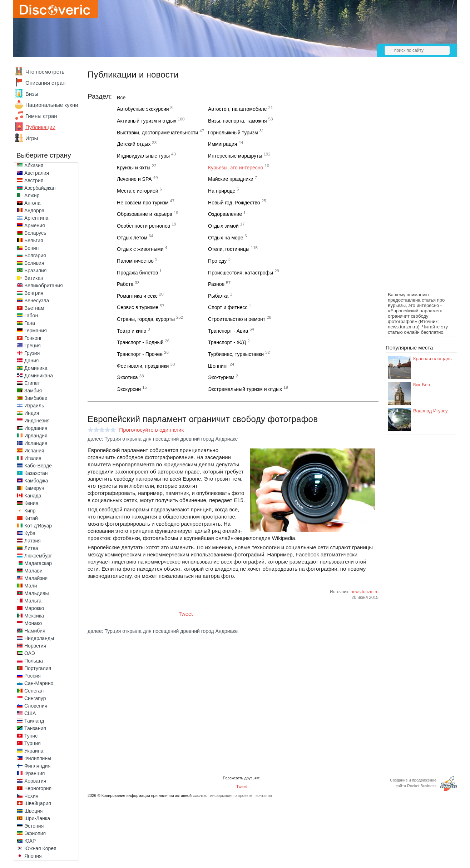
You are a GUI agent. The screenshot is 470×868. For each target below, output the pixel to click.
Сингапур (35, 698)
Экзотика (127, 377)
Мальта (33, 601)
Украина (34, 751)
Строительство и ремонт (237, 319)
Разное (216, 284)
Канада (33, 496)
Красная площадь (432, 359)
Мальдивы (37, 593)
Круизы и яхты (134, 168)
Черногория (38, 788)
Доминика (36, 368)
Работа (125, 284)
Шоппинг (218, 366)
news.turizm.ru (365, 592)
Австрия (34, 180)
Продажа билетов (137, 273)
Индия (32, 413)
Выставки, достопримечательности (157, 133)
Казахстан (36, 473)
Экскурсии (129, 389)
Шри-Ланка (37, 818)
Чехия (31, 796)
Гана (30, 323)
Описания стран (45, 83)
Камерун (34, 488)
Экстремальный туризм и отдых (245, 389)
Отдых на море (226, 238)
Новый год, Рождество (234, 203)
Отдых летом (132, 238)
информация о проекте (231, 795)
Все (121, 98)
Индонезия (37, 421)
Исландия (36, 443)
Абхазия (34, 165)
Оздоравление (225, 214)
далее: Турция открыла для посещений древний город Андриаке (163, 439)
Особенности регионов (144, 226)
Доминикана (39, 376)
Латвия (33, 541)
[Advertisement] (414, 181)
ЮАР (30, 841)
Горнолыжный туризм (233, 133)
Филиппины (38, 758)
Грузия (32, 353)
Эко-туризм (221, 377)
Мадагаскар (38, 563)
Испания (34, 451)
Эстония (34, 826)
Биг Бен (422, 385)
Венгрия (34, 293)
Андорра (34, 210)
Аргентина (36, 218)
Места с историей (138, 191)
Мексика (34, 616)
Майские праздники (231, 179)
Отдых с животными (140, 249)
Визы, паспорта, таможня (237, 121)
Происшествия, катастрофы (241, 273)
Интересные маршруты (235, 156)
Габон (31, 316)
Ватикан (34, 278)
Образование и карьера (145, 214)
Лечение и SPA (134, 179)
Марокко (34, 608)
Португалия (38, 668)
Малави (33, 571)
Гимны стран (41, 116)
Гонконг (33, 338)
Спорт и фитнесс (228, 307)
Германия (36, 331)
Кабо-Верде (38, 466)
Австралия (37, 173)
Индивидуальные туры (143, 156)
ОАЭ (30, 653)
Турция (33, 743)
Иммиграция (222, 144)
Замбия (33, 391)
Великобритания (44, 286)
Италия (33, 458)
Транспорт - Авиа (228, 331)
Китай (31, 518)
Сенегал (34, 691)
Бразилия (35, 271)
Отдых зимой (223, 226)
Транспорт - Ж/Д (227, 342)
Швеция (33, 811)
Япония (33, 856)
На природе (222, 191)
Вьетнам (34, 308)
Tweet (186, 614)
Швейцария (38, 803)
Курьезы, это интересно (236, 168)
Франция (34, 773)
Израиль (34, 406)
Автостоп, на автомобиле (237, 109)
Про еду (217, 261)
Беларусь (35, 233)
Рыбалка (218, 296)
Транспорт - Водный (140, 342)
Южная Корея (40, 848)
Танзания (35, 728)
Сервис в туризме (138, 307)
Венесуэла (37, 301)
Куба (30, 533)
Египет (32, 383)
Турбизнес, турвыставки (236, 354)
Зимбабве (36, 398)
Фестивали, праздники (143, 366)
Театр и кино (132, 331)
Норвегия (35, 646)
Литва (31, 548)
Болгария (35, 256)
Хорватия (35, 781)
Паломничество (135, 261)
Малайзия (36, 578)
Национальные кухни (52, 105)
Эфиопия (35, 833)
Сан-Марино (39, 683)
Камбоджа (36, 481)
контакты (264, 795)
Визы (32, 94)
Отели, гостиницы (229, 249)
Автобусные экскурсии (143, 109)
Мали (31, 586)
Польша (34, 661)
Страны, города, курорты (146, 319)
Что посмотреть (45, 72)
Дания (31, 361)
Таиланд (34, 721)
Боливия (34, 263)
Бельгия (34, 240)
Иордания (36, 428)
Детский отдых (134, 144)
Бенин (31, 248)
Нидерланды (39, 638)
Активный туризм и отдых (147, 121)
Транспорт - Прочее (140, 354)
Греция (33, 346)
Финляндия (37, 766)
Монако (33, 623)
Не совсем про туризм (143, 203)
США (30, 713)
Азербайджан (40, 188)
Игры (32, 138)
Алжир (32, 195)
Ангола (32, 203)
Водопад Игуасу (431, 411)
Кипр (30, 511)
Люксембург (38, 556)
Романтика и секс (137, 296)
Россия (33, 676)
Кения (31, 503)
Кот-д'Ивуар (38, 526)
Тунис (31, 736)
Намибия (35, 631)
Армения (35, 225)
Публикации (40, 127)
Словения (36, 706)
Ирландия (36, 436)
